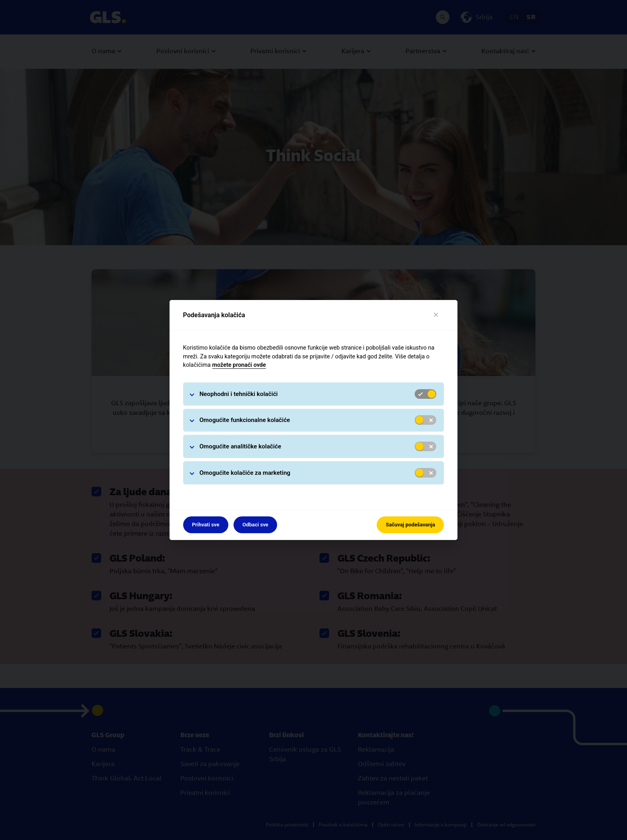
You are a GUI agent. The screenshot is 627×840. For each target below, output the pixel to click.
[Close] (436, 315)
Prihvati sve (206, 525)
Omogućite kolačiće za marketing (245, 473)
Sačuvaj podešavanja (410, 525)
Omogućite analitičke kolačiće (240, 446)
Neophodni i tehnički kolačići (239, 394)
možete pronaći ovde (239, 365)
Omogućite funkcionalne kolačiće (245, 420)
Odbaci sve (255, 525)
